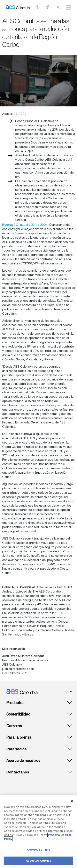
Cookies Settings (38, 850)
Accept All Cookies (38, 861)
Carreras (14, 726)
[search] (58, 7)
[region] (38, 832)
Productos (15, 703)
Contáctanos (18, 772)
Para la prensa (19, 737)
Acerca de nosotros (23, 761)
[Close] (72, 801)
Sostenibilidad (18, 714)
